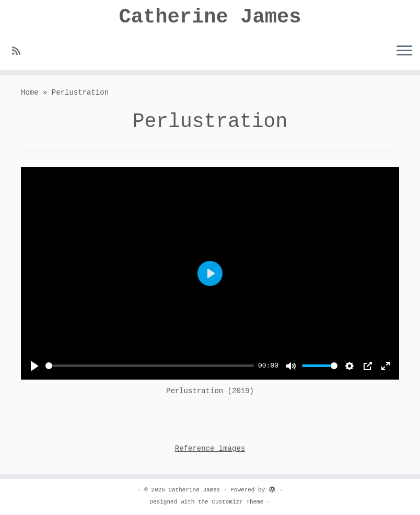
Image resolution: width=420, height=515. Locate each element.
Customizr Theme (237, 502)
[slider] (150, 369)
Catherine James (210, 18)
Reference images (210, 452)
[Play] (34, 369)
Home (30, 96)
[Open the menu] (404, 53)
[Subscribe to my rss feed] (20, 53)
